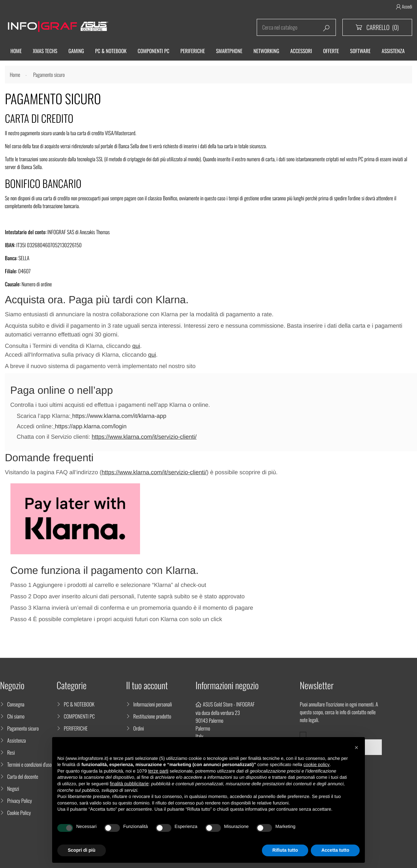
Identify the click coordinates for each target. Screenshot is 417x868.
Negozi (13, 789)
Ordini (139, 728)
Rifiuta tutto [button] (285, 850)
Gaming (76, 51)
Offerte (331, 51)
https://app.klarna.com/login (91, 426)
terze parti (158, 771)
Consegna (16, 704)
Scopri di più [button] (82, 850)
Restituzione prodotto (152, 716)
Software (360, 51)
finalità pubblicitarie (129, 784)
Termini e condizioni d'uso (29, 764)
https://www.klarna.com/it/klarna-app (119, 416)
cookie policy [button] (316, 764)
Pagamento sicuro (23, 728)
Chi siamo (16, 716)
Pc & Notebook (111, 51)
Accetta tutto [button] (335, 850)
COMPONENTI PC (79, 716)
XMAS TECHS (45, 51)
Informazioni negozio (227, 685)
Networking (266, 51)
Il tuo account (147, 685)
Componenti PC (154, 51)
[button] (356, 747)
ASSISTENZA (393, 51)
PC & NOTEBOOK (79, 704)
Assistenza (16, 740)
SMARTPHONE (229, 51)
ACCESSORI (301, 51)
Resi (11, 752)
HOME (16, 51)
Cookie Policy (19, 813)
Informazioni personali (153, 704)
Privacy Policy (20, 801)
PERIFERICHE (76, 728)
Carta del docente (23, 776)
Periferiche (193, 51)
